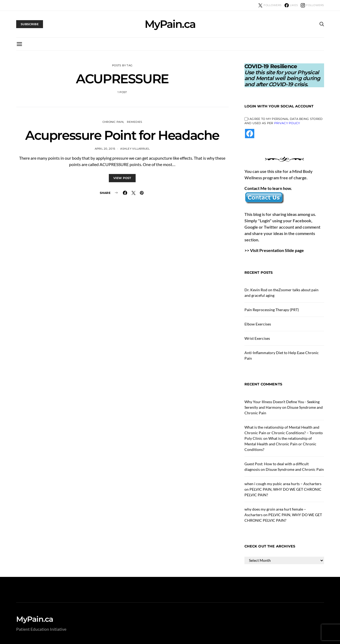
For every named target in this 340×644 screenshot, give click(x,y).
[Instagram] (312, 5)
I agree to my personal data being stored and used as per (284, 121)
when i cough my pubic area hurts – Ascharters (283, 484)
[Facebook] (291, 5)
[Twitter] (270, 5)
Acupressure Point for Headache (122, 135)
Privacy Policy (287, 123)
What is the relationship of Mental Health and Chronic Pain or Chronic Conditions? (280, 444)
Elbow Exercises (258, 324)
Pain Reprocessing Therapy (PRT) (272, 310)
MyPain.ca (170, 24)
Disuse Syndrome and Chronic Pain (295, 469)
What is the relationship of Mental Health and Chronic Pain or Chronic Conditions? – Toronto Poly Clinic (284, 433)
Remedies (134, 122)
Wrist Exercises (257, 338)
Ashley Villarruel (135, 149)
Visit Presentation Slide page (277, 250)
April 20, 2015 (105, 149)
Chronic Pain (113, 122)
